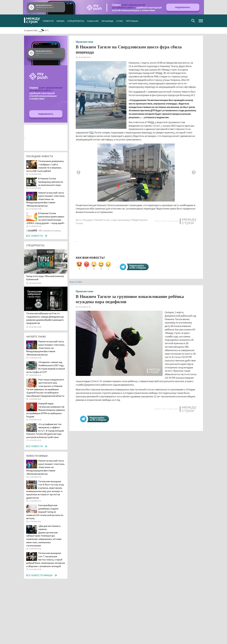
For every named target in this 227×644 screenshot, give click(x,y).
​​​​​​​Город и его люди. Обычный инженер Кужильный (45, 278)
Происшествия (84, 42)
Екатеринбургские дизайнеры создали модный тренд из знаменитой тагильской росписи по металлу (45, 512)
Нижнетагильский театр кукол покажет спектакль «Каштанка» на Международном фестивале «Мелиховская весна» (45, 199)
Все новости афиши (39, 575)
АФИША (60, 21)
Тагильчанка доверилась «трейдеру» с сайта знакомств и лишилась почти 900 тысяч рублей (45, 166)
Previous (78, 173)
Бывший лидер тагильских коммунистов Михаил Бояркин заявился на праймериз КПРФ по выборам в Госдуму (45, 410)
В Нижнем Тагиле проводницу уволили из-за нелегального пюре (51, 182)
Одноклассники (181, 21)
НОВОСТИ (48, 21)
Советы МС (93, 21)
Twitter (177, 21)
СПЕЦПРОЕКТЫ (76, 21)
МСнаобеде (107, 21)
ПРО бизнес (132, 21)
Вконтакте (172, 21)
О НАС (120, 21)
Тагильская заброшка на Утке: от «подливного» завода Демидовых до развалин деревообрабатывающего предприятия (45, 318)
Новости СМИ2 (76, 282)
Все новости (34, 236)
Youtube (186, 21)
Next (194, 173)
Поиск (193, 21)
